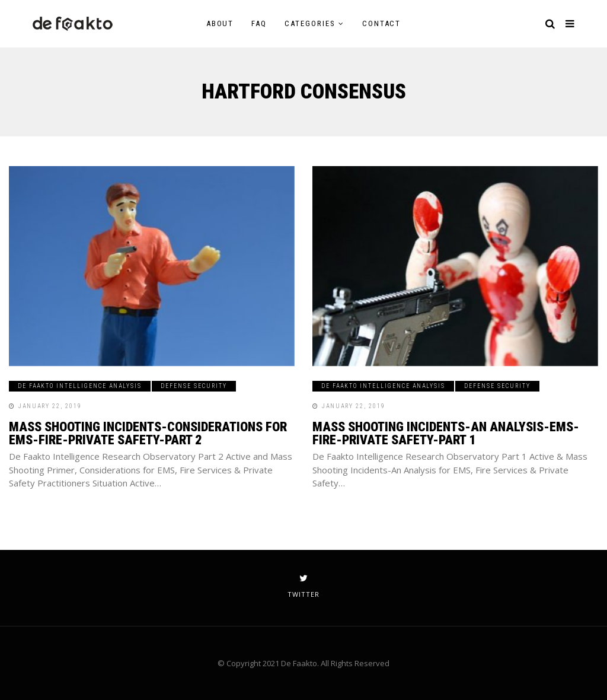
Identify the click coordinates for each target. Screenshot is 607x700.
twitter (303, 586)
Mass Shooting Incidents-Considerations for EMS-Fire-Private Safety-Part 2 (148, 433)
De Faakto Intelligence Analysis (80, 386)
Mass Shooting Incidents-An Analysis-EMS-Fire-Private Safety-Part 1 (446, 433)
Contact (382, 23)
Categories (310, 23)
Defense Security (194, 386)
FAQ (259, 23)
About (220, 23)
